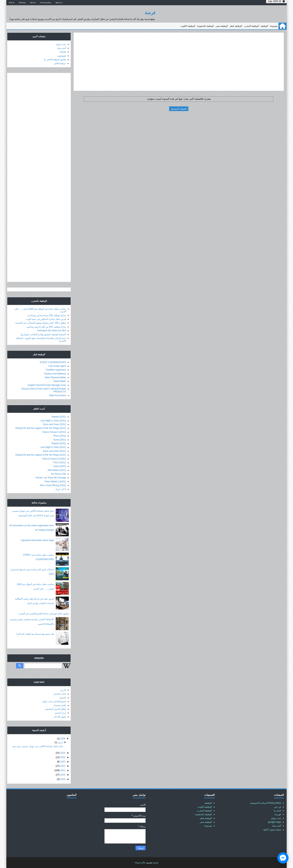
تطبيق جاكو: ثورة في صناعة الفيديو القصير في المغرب (43, 614)
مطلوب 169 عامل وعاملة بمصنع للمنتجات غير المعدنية (41, 323)
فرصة (150, 13)
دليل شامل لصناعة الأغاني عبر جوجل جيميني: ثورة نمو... (37, 746)
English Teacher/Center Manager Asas (47, 385)
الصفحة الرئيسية (179, 109)
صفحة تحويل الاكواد (272, 830)
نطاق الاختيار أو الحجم (56, 709)
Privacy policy (46, 3)
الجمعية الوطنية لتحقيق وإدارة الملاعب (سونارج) (43, 334)
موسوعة (274, 26)
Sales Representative (55, 377)
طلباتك (63, 52)
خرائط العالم (60, 63)
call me (33, 3)
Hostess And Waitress (55, 374)
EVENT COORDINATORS (53, 362)
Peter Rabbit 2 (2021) (55, 482)
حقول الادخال (60, 717)
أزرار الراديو (61, 713)
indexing (22, 3)
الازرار (63, 690)
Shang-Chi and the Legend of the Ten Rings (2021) (41, 428)
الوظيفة (264, 26)
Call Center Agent (57, 366)
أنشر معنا (62, 48)
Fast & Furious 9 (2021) (54, 432)
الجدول (63, 698)
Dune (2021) (60, 440)
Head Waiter (60, 381)
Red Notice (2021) (57, 470)
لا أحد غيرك (61, 489)
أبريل (60, 742)
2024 (63, 757)
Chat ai (11, 3)
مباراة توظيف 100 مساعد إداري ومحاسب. (46, 315)
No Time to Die (59, 474)
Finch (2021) (60, 436)
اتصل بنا (277, 811)
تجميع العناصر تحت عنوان (54, 701)
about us (59, 3)
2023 (63, 762)
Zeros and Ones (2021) (54, 424)
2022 (63, 766)
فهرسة (278, 814)
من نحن (277, 807)
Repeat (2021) (59, 417)
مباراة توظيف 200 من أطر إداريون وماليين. (46, 327)
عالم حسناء (140, 863)
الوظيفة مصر (222, 26)
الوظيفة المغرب (251, 26)
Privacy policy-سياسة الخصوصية (266, 803)
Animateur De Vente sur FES (52, 331)
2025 (63, 753)
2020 (63, 775)
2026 (63, 739)
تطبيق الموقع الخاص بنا (55, 59)
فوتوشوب (61, 56)
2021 (63, 770)
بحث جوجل (61, 44)
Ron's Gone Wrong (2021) (53, 485)
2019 (63, 779)
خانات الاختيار (60, 694)
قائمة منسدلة (60, 705)
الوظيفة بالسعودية (205, 26)
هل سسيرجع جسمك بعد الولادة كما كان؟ (35, 634)
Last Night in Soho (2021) (53, 421)
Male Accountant (58, 395)
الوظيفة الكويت (188, 26)
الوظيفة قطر (236, 26)
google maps (275, 822)
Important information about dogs (37, 540)
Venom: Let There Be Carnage (51, 478)
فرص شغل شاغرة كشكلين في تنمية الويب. (46, 319)
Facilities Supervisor (56, 370)
